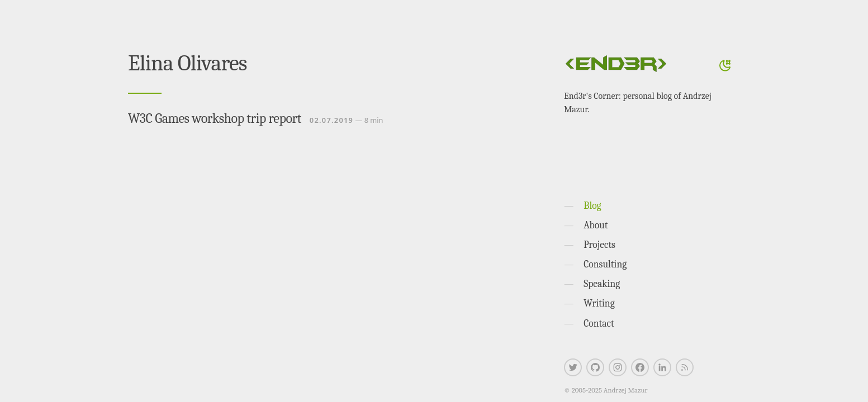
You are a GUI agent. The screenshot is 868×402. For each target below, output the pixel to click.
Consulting (605, 264)
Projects (599, 245)
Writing (599, 303)
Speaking (602, 284)
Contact (599, 323)
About (596, 225)
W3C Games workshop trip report (215, 118)
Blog (592, 205)
